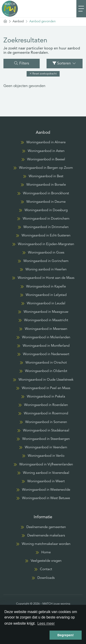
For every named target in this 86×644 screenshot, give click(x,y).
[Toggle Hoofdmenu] (81, 9)
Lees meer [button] (46, 623)
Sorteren (64, 63)
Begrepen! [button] (65, 635)
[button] (43, 74)
